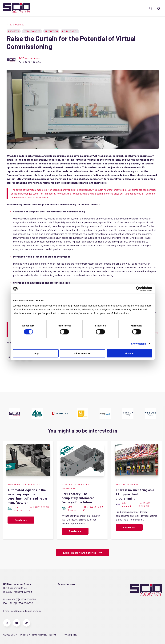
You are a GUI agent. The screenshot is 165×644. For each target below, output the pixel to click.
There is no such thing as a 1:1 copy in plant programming (135, 494)
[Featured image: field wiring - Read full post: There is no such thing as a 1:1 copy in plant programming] (137, 460)
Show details (139, 344)
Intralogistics (32, 31)
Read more (21, 520)
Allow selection (82, 353)
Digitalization (70, 31)
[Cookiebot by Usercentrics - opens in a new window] (138, 289)
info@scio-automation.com (25, 611)
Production (51, 31)
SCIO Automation (29, 58)
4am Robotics (18, 509)
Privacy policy (70, 635)
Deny (36, 353)
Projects (14, 31)
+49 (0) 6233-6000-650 (24, 599)
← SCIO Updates (15, 24)
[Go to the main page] (17, 8)
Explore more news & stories (83, 553)
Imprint (53, 635)
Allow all (129, 353)
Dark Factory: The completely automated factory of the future (78, 498)
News (10, 484)
